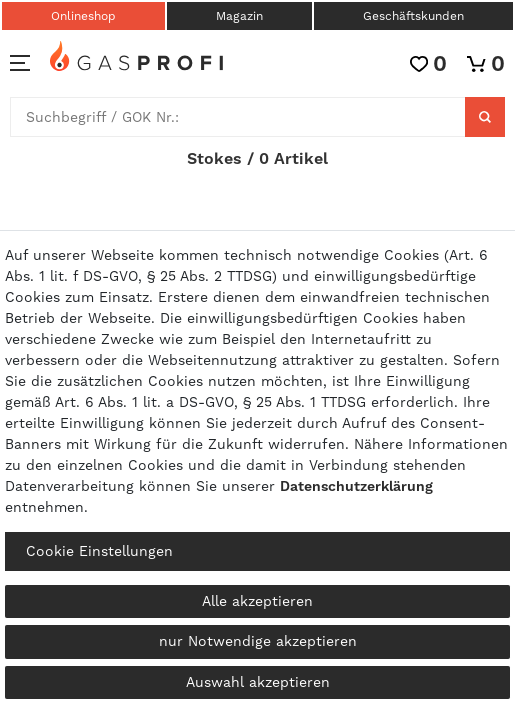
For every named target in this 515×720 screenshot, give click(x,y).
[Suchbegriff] (238, 117)
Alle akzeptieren (257, 601)
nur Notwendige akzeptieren (258, 641)
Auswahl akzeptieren (258, 682)
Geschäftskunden (413, 16)
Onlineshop (83, 16)
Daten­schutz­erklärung (356, 486)
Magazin (239, 16)
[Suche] (485, 117)
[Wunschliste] (428, 63)
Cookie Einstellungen (99, 551)
